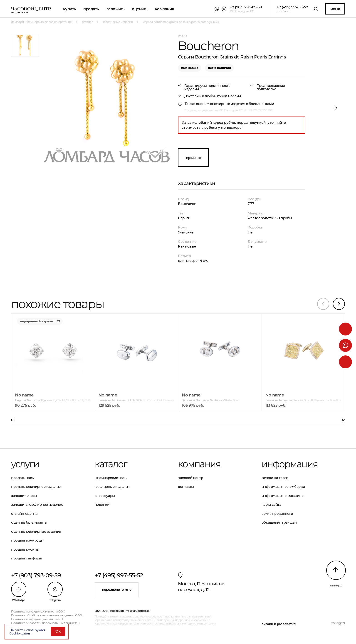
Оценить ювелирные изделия (36, 531)
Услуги (25, 464)
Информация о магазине (283, 496)
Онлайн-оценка (24, 514)
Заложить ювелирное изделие (37, 504)
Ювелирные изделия (112, 487)
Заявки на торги (275, 478)
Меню (335, 9)
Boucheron (187, 204)
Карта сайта (271, 504)
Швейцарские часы (111, 478)
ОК (58, 632)
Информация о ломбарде (283, 487)
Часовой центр (190, 478)
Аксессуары (105, 496)
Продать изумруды (27, 540)
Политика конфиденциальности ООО (38, 611)
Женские (186, 232)
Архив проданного (277, 514)
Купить (70, 9)
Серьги (184, 218)
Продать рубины (25, 549)
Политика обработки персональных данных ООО (47, 615)
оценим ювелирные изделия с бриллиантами (235, 104)
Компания (164, 9)
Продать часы (23, 478)
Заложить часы (24, 496)
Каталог (111, 464)
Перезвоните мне (117, 590)
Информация (290, 464)
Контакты (186, 487)
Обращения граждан (279, 522)
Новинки (102, 504)
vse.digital (338, 623)
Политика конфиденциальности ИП (37, 619)
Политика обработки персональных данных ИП (45, 623)
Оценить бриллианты (29, 522)
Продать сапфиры (26, 558)
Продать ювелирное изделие (36, 487)
